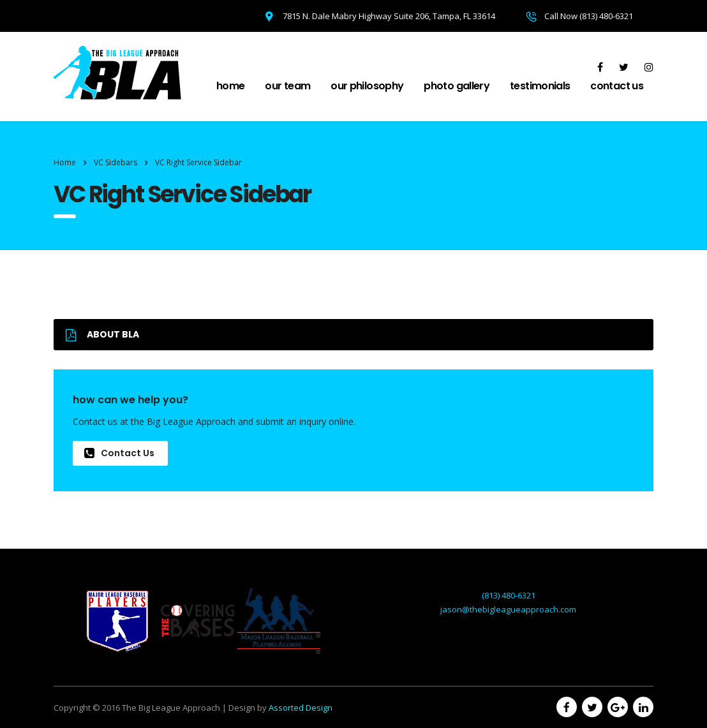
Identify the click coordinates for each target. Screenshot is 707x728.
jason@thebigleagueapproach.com (508, 609)
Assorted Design (301, 708)
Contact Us (617, 86)
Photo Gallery (457, 86)
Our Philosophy (367, 86)
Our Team (287, 86)
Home (230, 86)
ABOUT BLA (102, 334)
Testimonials (540, 86)
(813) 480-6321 (509, 595)
